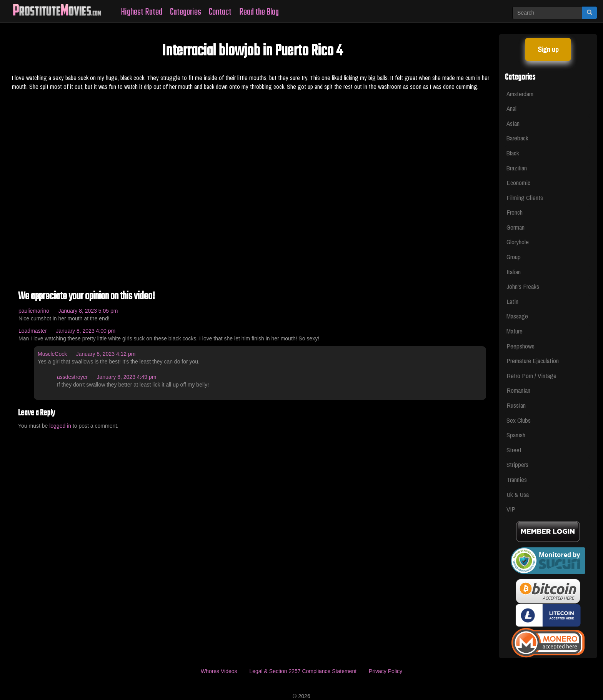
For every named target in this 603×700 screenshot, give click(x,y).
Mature (515, 331)
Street (514, 450)
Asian (513, 123)
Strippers (517, 464)
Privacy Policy (386, 671)
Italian (514, 272)
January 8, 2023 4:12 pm (106, 354)
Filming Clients (525, 197)
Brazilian (517, 168)
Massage (517, 316)
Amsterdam (520, 94)
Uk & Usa (518, 494)
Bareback (517, 138)
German (516, 227)
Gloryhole (518, 242)
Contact (220, 12)
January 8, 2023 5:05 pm (88, 311)
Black (513, 153)
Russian (516, 405)
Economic (518, 182)
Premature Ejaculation (533, 361)
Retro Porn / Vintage (531, 376)
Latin (512, 301)
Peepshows (521, 346)
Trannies (517, 479)
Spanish (516, 435)
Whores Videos (219, 671)
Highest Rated (142, 12)
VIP (511, 509)
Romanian (518, 390)
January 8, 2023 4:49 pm (127, 377)
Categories (186, 12)
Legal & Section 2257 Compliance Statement (303, 671)
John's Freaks (523, 286)
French (515, 212)
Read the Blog (259, 12)
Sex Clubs (519, 420)
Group (514, 257)
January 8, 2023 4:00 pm (86, 331)
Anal (511, 108)
